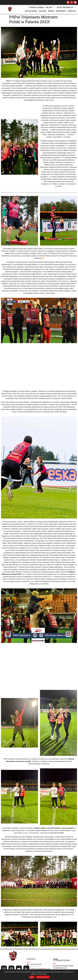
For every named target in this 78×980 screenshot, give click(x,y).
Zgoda (32, 977)
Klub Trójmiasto (66, 7)
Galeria (43, 11)
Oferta (51, 11)
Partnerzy (61, 11)
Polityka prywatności (43, 977)
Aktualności (31, 11)
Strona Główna (36, 7)
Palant (51, 7)
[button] (51, 7)
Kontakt (72, 11)
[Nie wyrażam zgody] (75, 975)
